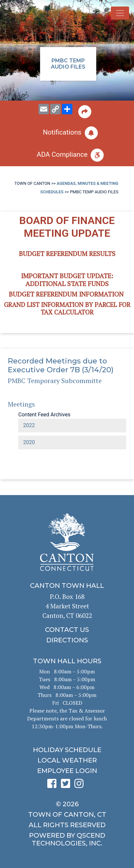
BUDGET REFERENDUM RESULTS (67, 254)
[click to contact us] (67, 630)
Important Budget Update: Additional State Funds (67, 280)
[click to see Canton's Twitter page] (67, 786)
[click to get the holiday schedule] (67, 750)
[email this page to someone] (44, 109)
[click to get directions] (67, 640)
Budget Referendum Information (66, 294)
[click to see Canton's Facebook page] (53, 786)
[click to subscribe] (67, 133)
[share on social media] (67, 109)
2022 (29, 425)
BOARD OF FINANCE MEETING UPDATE (67, 227)
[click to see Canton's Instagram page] (81, 786)
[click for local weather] (67, 760)
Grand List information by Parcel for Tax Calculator (67, 308)
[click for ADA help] (67, 155)
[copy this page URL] (55, 109)
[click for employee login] (67, 771)
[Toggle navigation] (120, 13)
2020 (29, 442)
